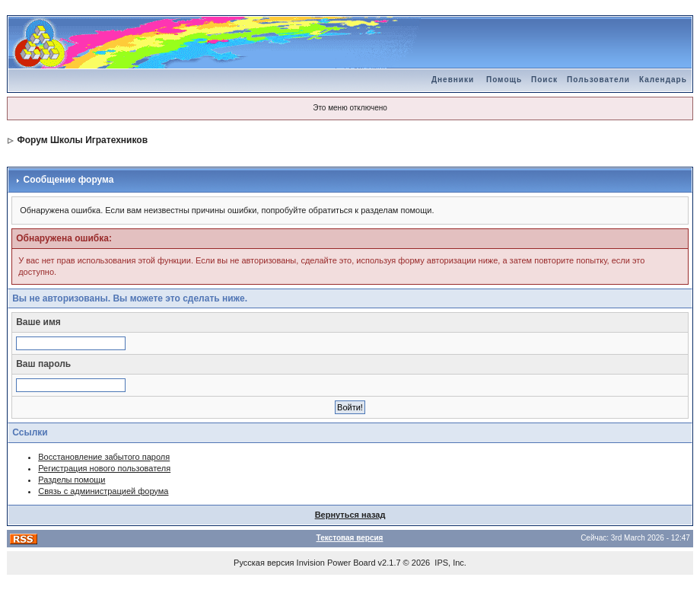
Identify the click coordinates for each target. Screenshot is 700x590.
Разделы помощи (72, 480)
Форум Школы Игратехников (83, 140)
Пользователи (598, 80)
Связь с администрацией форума (103, 491)
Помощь (504, 80)
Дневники (453, 80)
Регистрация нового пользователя (104, 468)
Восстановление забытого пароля (104, 457)
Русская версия (264, 563)
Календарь (663, 80)
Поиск (544, 80)
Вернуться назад (350, 515)
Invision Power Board (336, 563)
